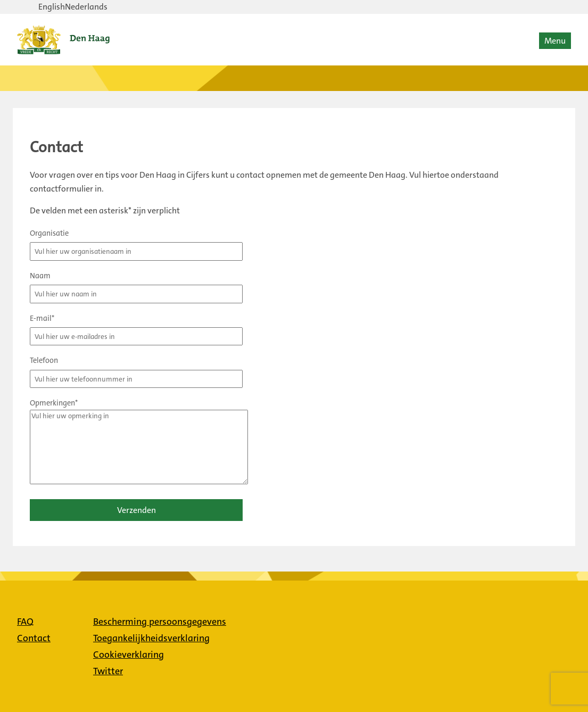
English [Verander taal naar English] (52, 7)
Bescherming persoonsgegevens (160, 622)
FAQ (25, 622)
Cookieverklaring (129, 655)
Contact (34, 638)
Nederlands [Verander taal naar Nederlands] (86, 7)
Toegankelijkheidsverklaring (151, 638)
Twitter (108, 671)
